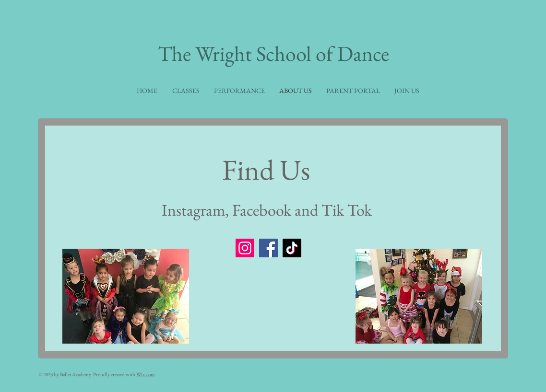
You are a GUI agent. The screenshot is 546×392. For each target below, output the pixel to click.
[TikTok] (292, 248)
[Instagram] (245, 248)
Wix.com (146, 374)
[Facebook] (268, 248)
